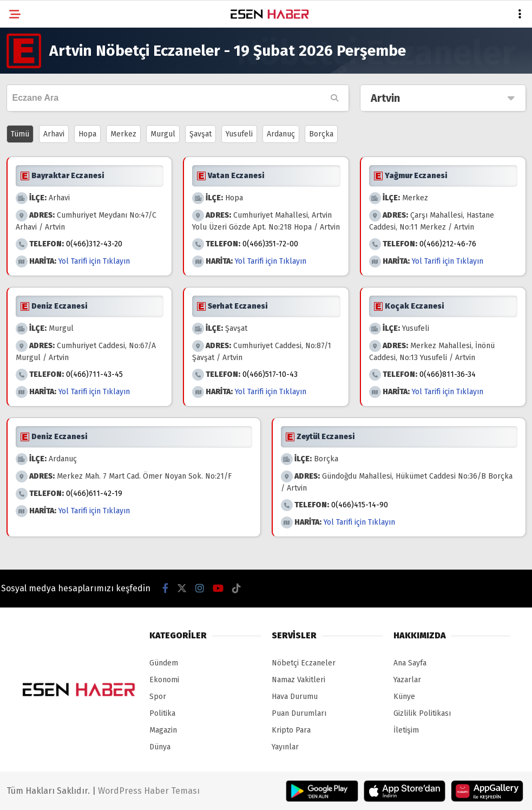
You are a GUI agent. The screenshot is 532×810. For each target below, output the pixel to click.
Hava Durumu (295, 697)
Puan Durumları (299, 713)
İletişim (406, 730)
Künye (404, 697)
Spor (158, 697)
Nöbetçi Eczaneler (304, 663)
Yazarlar (407, 680)
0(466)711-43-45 (94, 374)
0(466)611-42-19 (94, 494)
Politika (162, 713)
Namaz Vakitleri (298, 680)
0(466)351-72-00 (270, 244)
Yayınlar (285, 747)
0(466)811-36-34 (448, 374)
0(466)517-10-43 (270, 374)
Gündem (164, 663)
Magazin (163, 730)
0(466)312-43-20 (94, 244)
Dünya (160, 747)
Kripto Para (291, 730)
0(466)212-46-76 (448, 244)
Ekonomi (164, 680)
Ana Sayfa (410, 663)
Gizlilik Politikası (422, 713)
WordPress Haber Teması (149, 791)
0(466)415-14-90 (360, 505)
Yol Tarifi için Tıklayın (94, 261)
